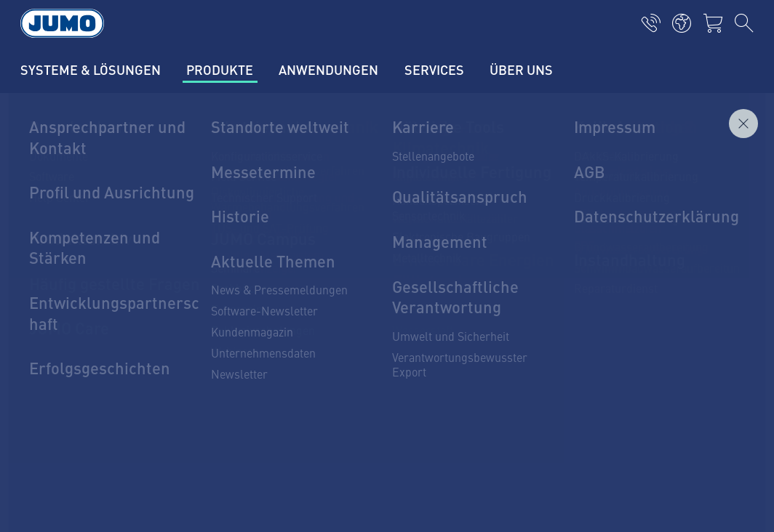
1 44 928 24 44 (113, 347)
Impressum (53, 442)
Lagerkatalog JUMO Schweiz (286, 360)
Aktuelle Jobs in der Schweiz (287, 275)
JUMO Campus (252, 332)
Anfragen (722, 173)
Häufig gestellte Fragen (274, 389)
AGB (35, 499)
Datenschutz (55, 470)
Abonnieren (700, 354)
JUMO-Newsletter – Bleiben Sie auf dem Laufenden (539, 331)
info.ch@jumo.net (108, 384)
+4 (73, 347)
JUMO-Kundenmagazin (273, 304)
